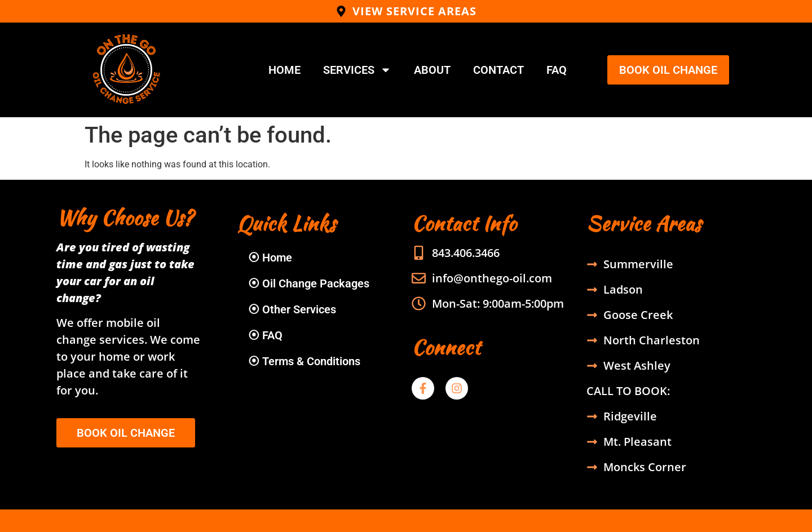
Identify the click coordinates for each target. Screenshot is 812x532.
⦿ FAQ (265, 335)
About (432, 70)
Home (284, 70)
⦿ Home (270, 258)
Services (357, 70)
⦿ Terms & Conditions (304, 361)
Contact (498, 70)
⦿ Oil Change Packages (309, 283)
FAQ (557, 70)
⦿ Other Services (292, 309)
